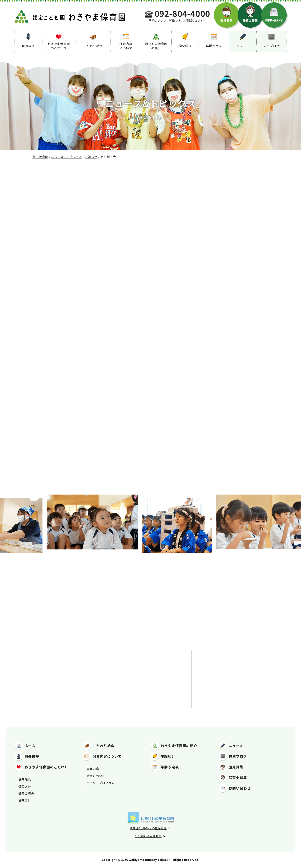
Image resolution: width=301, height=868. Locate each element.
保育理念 (25, 779)
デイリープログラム (101, 783)
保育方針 (25, 786)
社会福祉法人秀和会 (150, 836)
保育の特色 (26, 793)
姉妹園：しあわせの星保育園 (150, 828)
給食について (96, 776)
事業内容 (93, 769)
